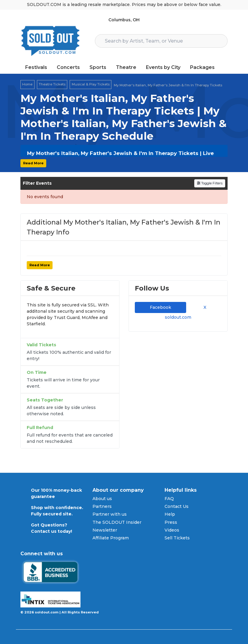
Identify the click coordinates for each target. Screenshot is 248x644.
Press (171, 522)
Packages (202, 67)
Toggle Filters (210, 183)
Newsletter (105, 530)
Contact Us (177, 506)
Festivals (36, 67)
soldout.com (178, 317)
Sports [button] (98, 67)
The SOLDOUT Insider (117, 522)
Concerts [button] (68, 67)
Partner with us (110, 514)
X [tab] (204, 307)
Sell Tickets (177, 538)
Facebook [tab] (160, 307)
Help (170, 514)
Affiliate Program (111, 538)
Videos (172, 530)
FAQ (169, 499)
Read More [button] (33, 163)
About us (102, 499)
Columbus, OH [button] (124, 20)
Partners (102, 506)
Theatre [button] (126, 67)
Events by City (163, 67)
